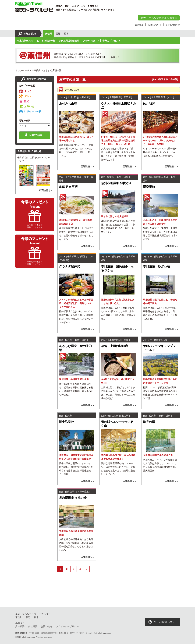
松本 (66, 34)
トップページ (22, 70)
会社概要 (33, 626)
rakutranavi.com (28, 637)
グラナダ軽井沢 (70, 266)
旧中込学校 (67, 422)
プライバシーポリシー (67, 626)
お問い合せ (47, 626)
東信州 (49, 34)
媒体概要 (139, 25)
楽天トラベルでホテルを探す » (159, 18)
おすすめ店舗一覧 (46, 41)
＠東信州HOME (25, 41)
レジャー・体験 (33, 111)
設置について (155, 25)
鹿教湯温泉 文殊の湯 (73, 498)
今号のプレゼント (111, 41)
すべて (28, 91)
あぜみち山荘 (68, 104)
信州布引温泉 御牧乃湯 (116, 183)
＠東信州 (36, 70)
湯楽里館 (149, 187)
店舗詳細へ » (87, 166)
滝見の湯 (149, 422)
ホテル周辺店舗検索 (69, 41)
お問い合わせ (173, 25)
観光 (27, 101)
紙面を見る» (45, 190)
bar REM (149, 104)
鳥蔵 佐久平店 (68, 187)
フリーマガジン (91, 41)
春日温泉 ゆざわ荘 (156, 266)
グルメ (28, 96)
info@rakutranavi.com (102, 633)
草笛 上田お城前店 (114, 346)
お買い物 (29, 106)
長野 (58, 34)
